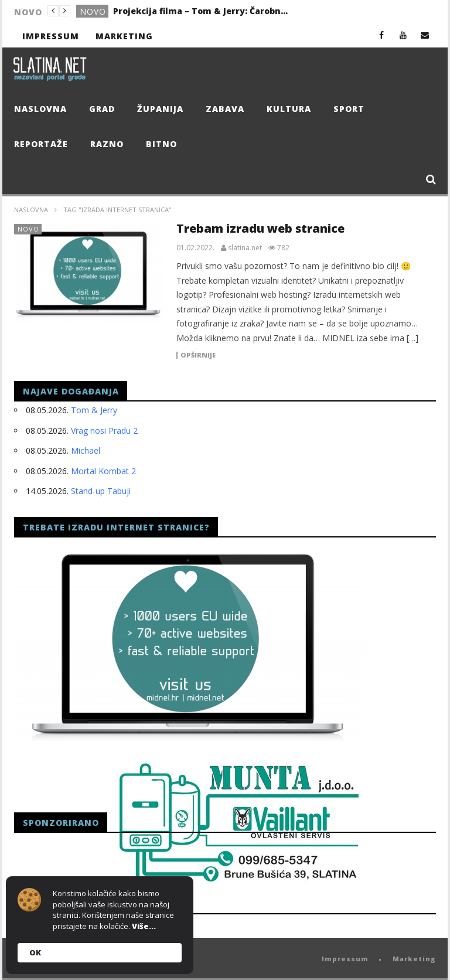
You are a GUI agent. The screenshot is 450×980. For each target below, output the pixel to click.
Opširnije (198, 355)
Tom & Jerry (94, 410)
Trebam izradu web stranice (260, 228)
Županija (160, 109)
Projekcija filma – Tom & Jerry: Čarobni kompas (201, 11)
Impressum (51, 36)
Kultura (289, 109)
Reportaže (41, 144)
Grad (102, 109)
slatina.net (245, 248)
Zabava (225, 109)
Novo (93, 11)
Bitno (161, 144)
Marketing (124, 36)
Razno (107, 144)
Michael (86, 450)
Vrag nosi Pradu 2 (104, 431)
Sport (349, 109)
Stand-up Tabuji (101, 491)
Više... (144, 926)
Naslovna (40, 109)
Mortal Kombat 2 (103, 471)
